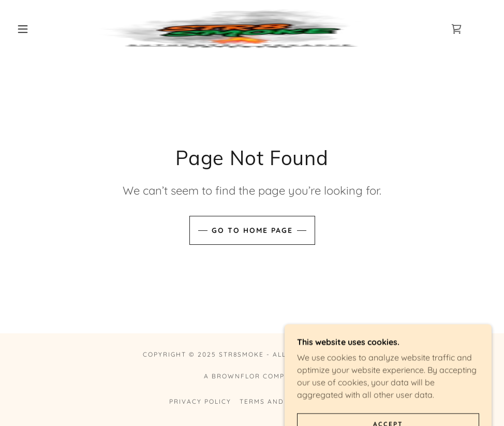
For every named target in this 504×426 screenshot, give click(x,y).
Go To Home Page (252, 230)
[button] (24, 29)
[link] (240, 29)
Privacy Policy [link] (200, 401)
